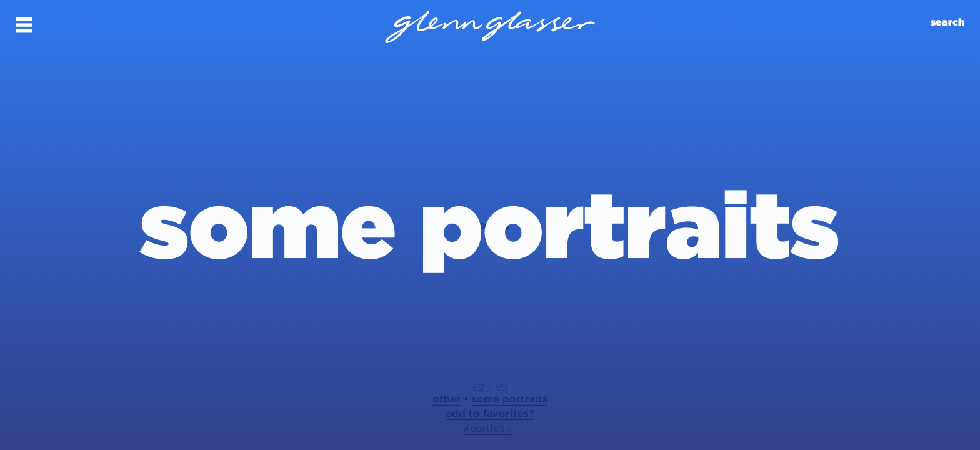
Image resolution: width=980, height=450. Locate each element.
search (947, 22)
